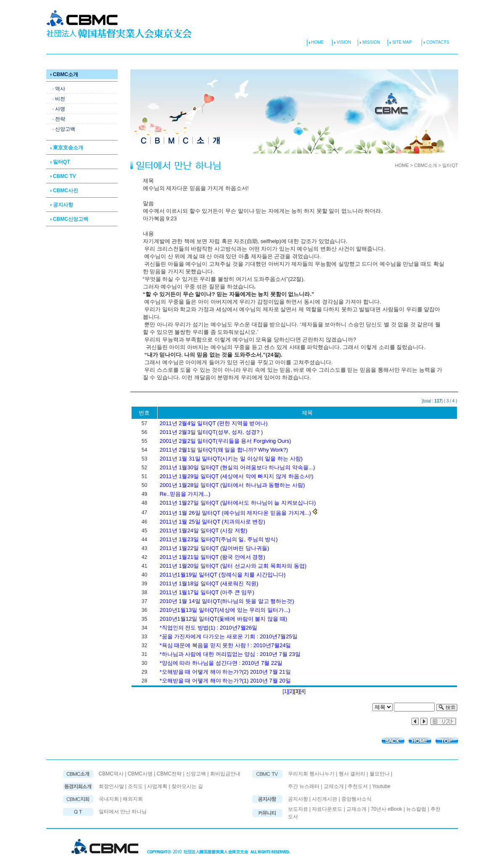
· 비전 (59, 99)
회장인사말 (111, 786)
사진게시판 (325, 799)
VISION (343, 42)
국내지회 (110, 799)
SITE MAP (400, 42)
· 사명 (59, 109)
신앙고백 (196, 774)
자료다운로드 (327, 809)
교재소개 (334, 786)
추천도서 (358, 786)
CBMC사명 (140, 774)
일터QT (60, 162)
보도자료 (298, 809)
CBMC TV (63, 176)
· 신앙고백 (64, 129)
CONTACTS (435, 42)
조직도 (135, 786)
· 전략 (59, 119)
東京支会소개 (67, 148)
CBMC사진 (64, 190)
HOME (315, 42)
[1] (285, 691)
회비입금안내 (225, 774)
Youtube (381, 786)
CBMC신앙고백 (69, 219)
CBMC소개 (64, 74)
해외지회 (133, 799)
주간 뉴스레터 (304, 786)
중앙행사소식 (356, 799)
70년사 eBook (387, 809)
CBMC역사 (111, 774)
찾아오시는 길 (187, 786)
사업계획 (157, 786)
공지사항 (62, 205)
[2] (291, 691)
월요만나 (380, 774)
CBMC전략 (169, 774)
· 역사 (59, 89)
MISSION (371, 42)
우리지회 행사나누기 (311, 774)
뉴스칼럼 (416, 809)
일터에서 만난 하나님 (123, 812)
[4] (303, 691)
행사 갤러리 (352, 774)
